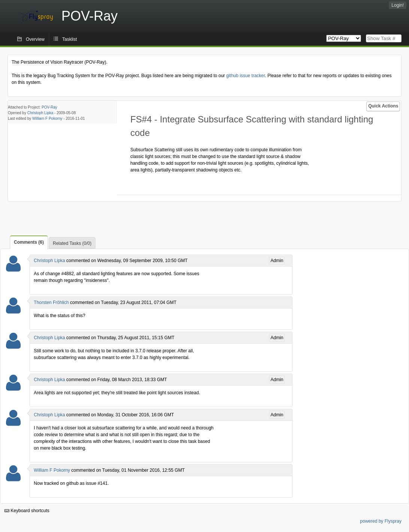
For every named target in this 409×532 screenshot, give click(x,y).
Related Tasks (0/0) (72, 243)
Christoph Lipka (40, 113)
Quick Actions (383, 106)
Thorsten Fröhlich (51, 303)
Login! (398, 5)
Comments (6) (29, 242)
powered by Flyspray (381, 521)
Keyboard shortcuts (27, 511)
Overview (35, 39)
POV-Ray (49, 107)
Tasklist (69, 39)
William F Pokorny (47, 118)
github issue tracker (246, 76)
